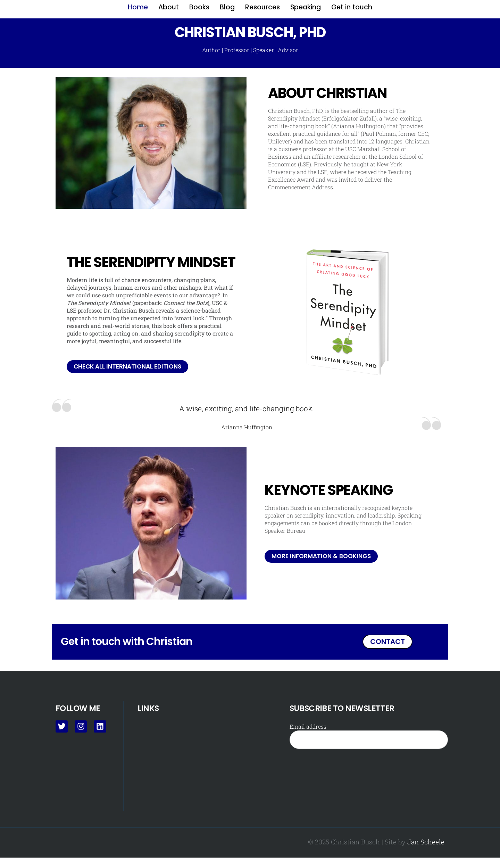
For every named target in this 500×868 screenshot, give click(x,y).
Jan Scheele (426, 852)
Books (199, 7)
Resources (262, 7)
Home (138, 7)
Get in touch (352, 7)
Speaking (306, 7)
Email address (308, 737)
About (169, 7)
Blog (227, 7)
